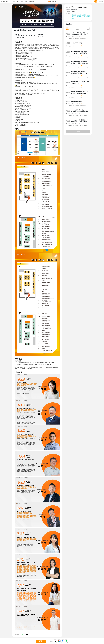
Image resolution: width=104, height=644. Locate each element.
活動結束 (78, 132)
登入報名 (41, 641)
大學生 (88, 16)
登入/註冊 (100, 1)
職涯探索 (74, 16)
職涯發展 (79, 16)
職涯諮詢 (84, 14)
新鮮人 (73, 19)
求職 (80, 14)
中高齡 (84, 16)
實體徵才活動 (74, 14)
